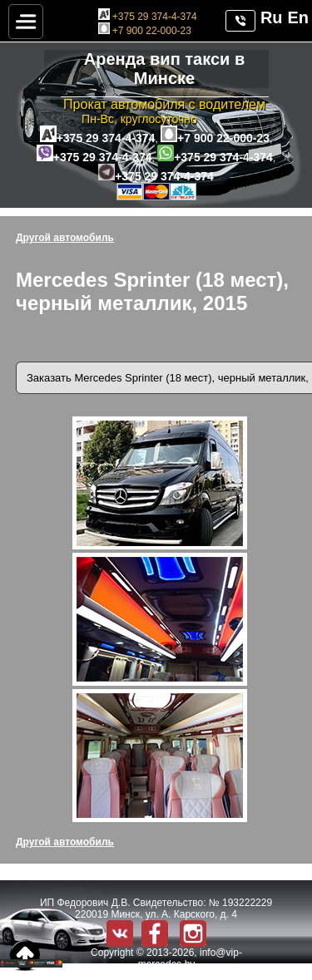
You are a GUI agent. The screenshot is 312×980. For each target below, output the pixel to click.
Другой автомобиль (65, 238)
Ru (272, 17)
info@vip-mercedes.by (190, 958)
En (298, 17)
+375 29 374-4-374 (148, 17)
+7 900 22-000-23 (145, 31)
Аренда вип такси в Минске (164, 69)
